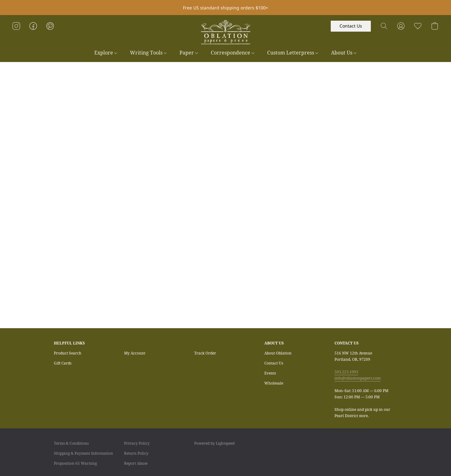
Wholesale (274, 383)
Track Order (205, 353)
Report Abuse (136, 463)
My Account (135, 353)
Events (270, 373)
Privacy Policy (137, 443)
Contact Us (274, 363)
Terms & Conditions (71, 443)
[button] (225, 32)
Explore (106, 53)
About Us (344, 53)
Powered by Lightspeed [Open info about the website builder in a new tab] (214, 443)
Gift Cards (63, 363)
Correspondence (233, 53)
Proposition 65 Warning (75, 463)
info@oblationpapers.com (358, 378)
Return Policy (136, 453)
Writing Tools (148, 53)
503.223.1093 (346, 372)
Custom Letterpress (293, 53)
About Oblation (278, 353)
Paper (189, 53)
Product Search (68, 353)
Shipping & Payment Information (83, 453)
